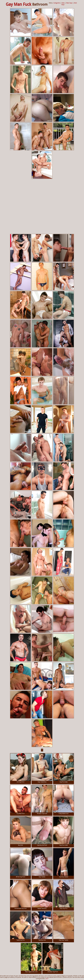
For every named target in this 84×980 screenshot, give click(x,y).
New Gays (69, 3)
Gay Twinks (42, 863)
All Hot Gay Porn (20, 863)
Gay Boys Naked (64, 863)
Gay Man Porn (20, 800)
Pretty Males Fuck (64, 800)
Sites (63, 3)
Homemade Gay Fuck (20, 895)
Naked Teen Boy (42, 895)
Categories (57, 3)
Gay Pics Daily (64, 768)
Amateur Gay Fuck (42, 800)
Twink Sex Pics (20, 926)
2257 (47, 979)
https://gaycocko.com (31, 958)
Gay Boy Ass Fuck (42, 831)
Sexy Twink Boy (42, 768)
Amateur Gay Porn (53, 958)
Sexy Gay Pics (64, 895)
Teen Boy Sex (42, 926)
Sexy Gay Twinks (64, 926)
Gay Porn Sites (64, 831)
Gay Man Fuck (19, 4)
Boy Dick (20, 831)
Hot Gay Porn (20, 768)
